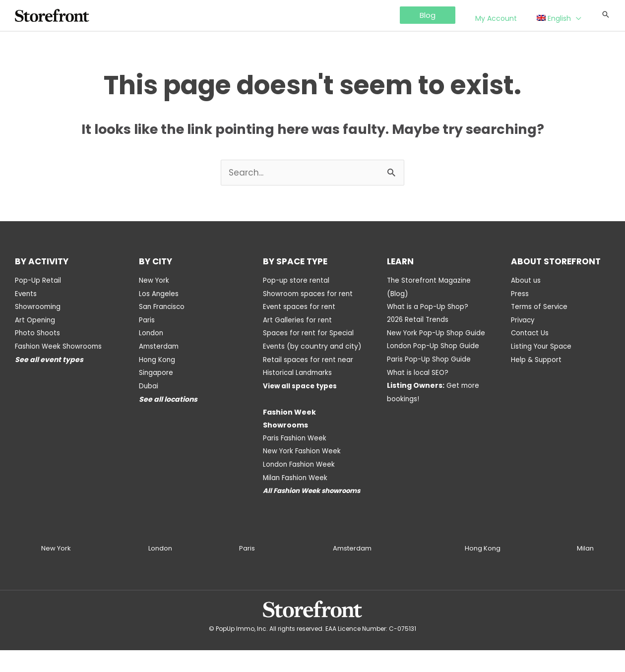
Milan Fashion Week (297, 487)
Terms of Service (540, 306)
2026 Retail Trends (419, 319)
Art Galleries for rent (298, 319)
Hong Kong (157, 358)
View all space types (301, 397)
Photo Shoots (38, 332)
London (152, 332)
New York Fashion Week (303, 461)
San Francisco (163, 306)
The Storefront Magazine (430, 281)
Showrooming (39, 306)
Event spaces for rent (300, 306)
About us (526, 281)
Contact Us (531, 332)
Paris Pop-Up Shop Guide (430, 371)
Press (520, 294)
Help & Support (537, 358)
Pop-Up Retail (38, 281)
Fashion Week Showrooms (60, 345)
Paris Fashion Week (296, 448)
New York (155, 281)
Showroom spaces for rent (309, 294)
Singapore (156, 371)
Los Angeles (159, 294)
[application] (581, 16)
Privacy (523, 319)
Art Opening (36, 319)
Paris (147, 319)
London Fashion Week (300, 474)
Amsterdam (160, 345)
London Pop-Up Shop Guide (434, 358)
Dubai (149, 384)
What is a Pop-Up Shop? (429, 306)
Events (26, 294)
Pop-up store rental (297, 281)
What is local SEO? (419, 384)
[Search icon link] (606, 15)
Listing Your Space (542, 345)
